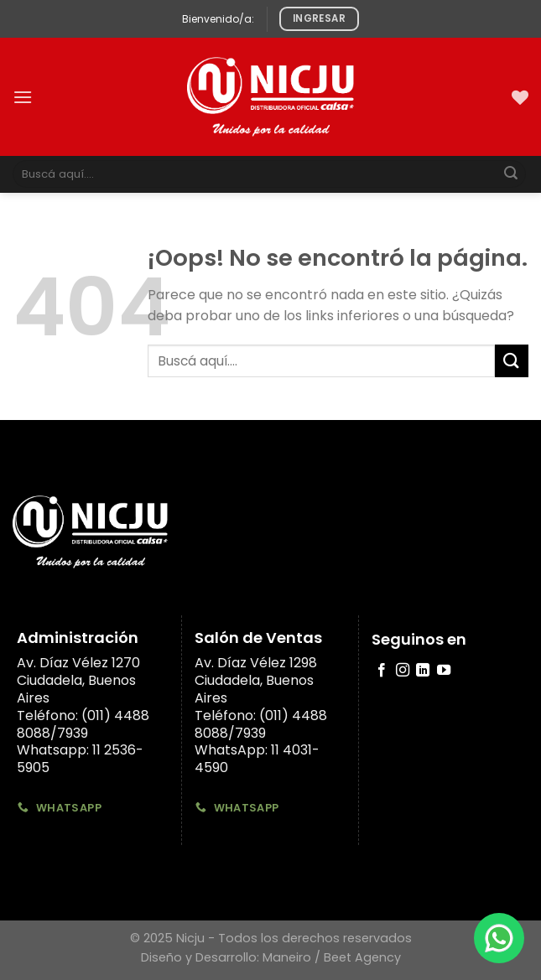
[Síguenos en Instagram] (403, 671)
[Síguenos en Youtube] (444, 671)
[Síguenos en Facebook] (382, 671)
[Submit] (511, 174)
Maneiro (287, 957)
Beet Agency (362, 957)
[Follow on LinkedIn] (423, 671)
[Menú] (23, 97)
